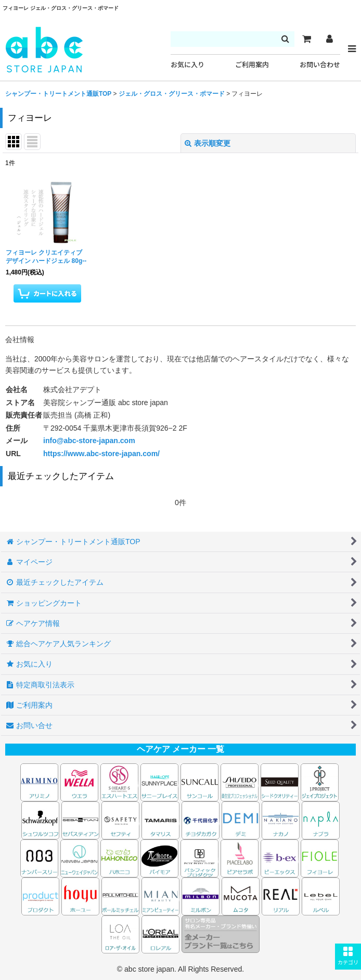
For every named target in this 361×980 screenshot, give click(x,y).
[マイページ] (329, 39)
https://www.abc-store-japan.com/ (101, 454)
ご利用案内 (252, 65)
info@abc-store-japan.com (89, 441)
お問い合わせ (320, 65)
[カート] (306, 39)
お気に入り (188, 65)
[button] (348, 957)
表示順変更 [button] (208, 143)
